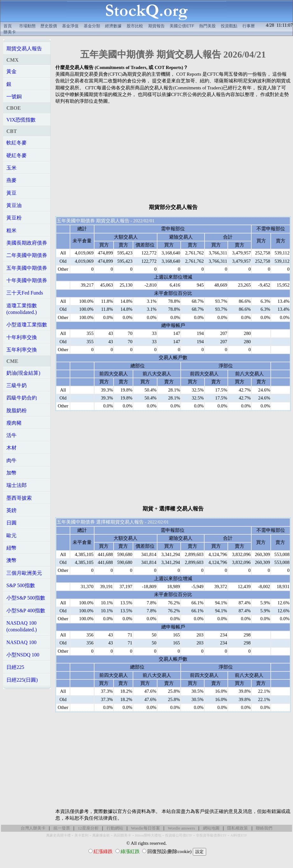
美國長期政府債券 (27, 243)
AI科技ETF (239, 835)
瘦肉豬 (14, 423)
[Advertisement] (173, 154)
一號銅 (14, 97)
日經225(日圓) (22, 680)
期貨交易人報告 (24, 49)
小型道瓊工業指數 (27, 325)
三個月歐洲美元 (24, 573)
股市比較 (135, 26)
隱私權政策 (237, 828)
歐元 (11, 535)
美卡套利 (81, 835)
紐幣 (11, 548)
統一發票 (62, 828)
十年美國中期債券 (27, 280)
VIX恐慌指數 (21, 120)
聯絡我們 (264, 828)
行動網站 (115, 828)
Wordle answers (181, 828)
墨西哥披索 (19, 498)
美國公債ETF (182, 26)
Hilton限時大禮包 (148, 835)
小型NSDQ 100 (23, 655)
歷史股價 (49, 26)
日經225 (15, 667)
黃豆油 (14, 205)
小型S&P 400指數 (26, 611)
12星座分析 (88, 828)
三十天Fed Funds (25, 293)
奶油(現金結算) (23, 373)
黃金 (11, 71)
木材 (11, 448)
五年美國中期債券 (27, 268)
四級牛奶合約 (22, 398)
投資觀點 (229, 26)
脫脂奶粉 (17, 410)
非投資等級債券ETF (211, 835)
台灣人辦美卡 (33, 828)
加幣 (11, 473)
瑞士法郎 (17, 485)
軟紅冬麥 (17, 143)
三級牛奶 (17, 385)
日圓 (11, 523)
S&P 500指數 (21, 585)
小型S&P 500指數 (26, 598)
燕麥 (11, 180)
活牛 (11, 435)
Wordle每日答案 (146, 828)
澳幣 (11, 560)
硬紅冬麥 (17, 155)
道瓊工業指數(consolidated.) (22, 309)
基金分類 (92, 26)
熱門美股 (207, 26)
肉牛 (11, 460)
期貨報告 (157, 26)
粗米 (11, 230)
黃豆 (11, 193)
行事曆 (249, 26)
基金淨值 (70, 26)
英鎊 (11, 510)
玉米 (11, 168)
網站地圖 (211, 828)
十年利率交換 (22, 337)
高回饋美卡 (122, 835)
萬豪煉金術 (101, 835)
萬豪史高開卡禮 (58, 835)
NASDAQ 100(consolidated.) (22, 626)
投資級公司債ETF (179, 835)
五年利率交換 (22, 350)
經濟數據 (113, 26)
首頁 (8, 26)
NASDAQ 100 (21, 642)
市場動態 (27, 26)
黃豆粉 (14, 218)
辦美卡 (10, 32)
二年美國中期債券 (27, 255)
